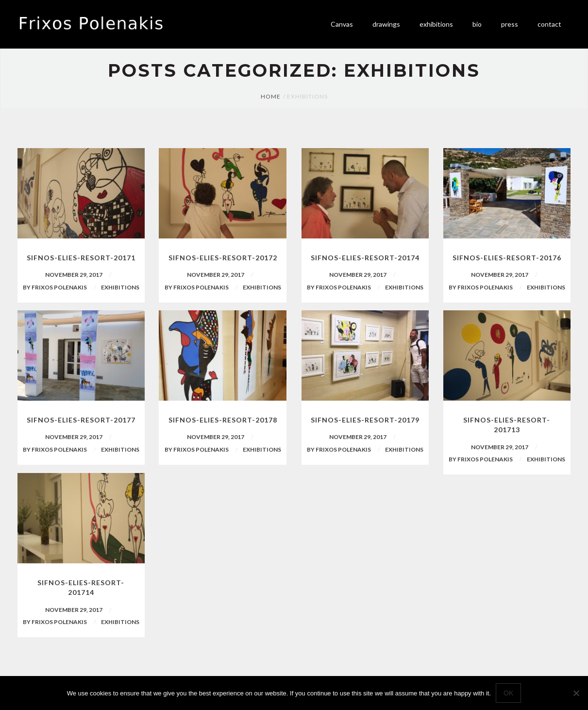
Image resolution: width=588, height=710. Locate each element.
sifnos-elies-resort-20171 (81, 258)
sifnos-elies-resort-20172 (223, 258)
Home (271, 96)
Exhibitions (120, 287)
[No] (576, 693)
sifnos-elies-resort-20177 (81, 420)
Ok (508, 693)
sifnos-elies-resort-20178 (223, 420)
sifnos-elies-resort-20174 (365, 258)
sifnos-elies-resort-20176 (507, 258)
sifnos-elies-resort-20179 (365, 420)
